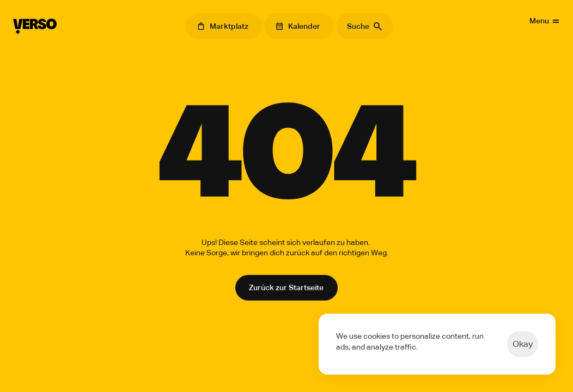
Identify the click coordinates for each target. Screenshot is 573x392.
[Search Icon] (364, 26)
